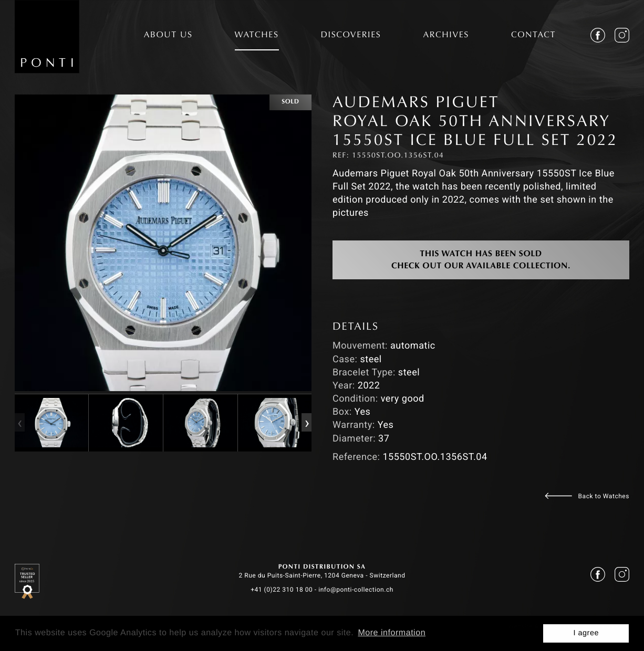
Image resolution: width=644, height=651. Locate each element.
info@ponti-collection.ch (356, 590)
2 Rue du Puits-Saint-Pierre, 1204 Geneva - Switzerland (322, 575)
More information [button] (392, 633)
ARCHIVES (446, 36)
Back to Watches (604, 496)
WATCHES (257, 36)
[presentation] (19, 423)
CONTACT (533, 36)
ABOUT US (168, 36)
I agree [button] (586, 633)
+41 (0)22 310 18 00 (282, 590)
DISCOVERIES (351, 36)
